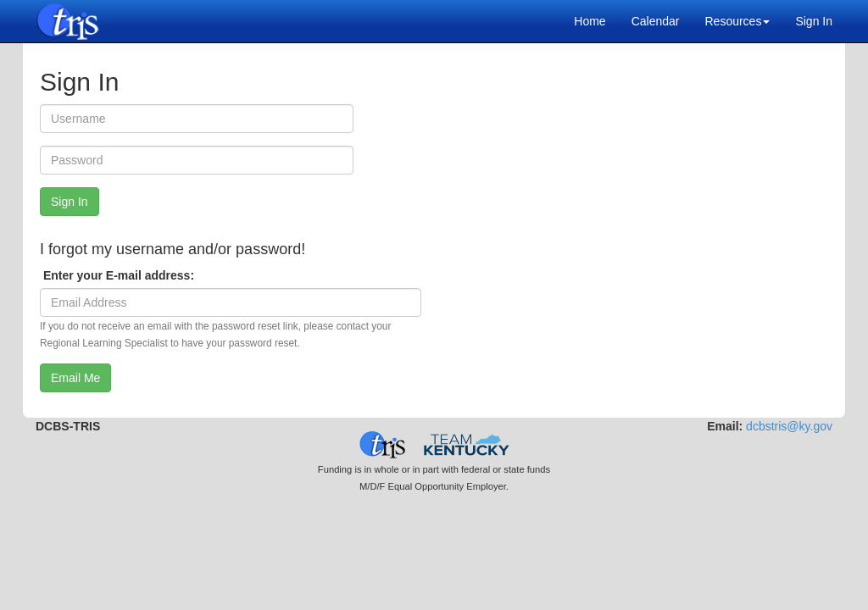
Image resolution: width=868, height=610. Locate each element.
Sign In (814, 21)
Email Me (75, 378)
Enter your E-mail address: (117, 275)
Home (590, 21)
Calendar (656, 21)
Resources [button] (737, 21)
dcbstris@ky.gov (789, 426)
